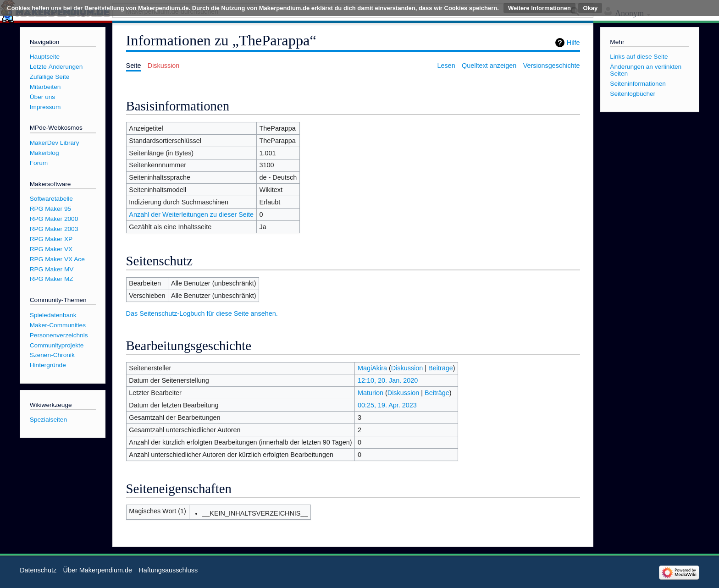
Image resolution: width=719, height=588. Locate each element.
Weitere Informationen (539, 8)
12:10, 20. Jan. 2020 (388, 380)
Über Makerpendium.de (98, 570)
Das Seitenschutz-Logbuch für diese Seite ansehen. (202, 313)
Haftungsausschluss (168, 570)
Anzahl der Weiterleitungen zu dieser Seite (191, 214)
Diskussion (407, 368)
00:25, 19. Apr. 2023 (387, 405)
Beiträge (441, 368)
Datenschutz (38, 570)
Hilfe (573, 43)
